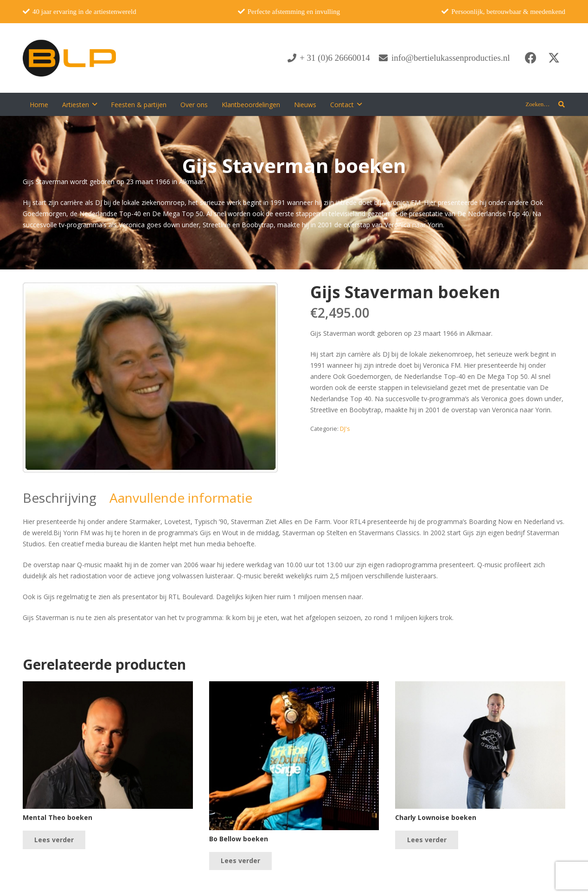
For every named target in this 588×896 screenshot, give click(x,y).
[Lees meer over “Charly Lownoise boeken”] (426, 840)
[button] (95, 105)
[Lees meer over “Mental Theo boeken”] (54, 840)
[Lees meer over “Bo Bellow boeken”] (240, 861)
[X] (554, 58)
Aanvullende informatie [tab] (181, 498)
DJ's (345, 429)
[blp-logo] (69, 58)
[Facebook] (530, 58)
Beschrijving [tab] (60, 498)
